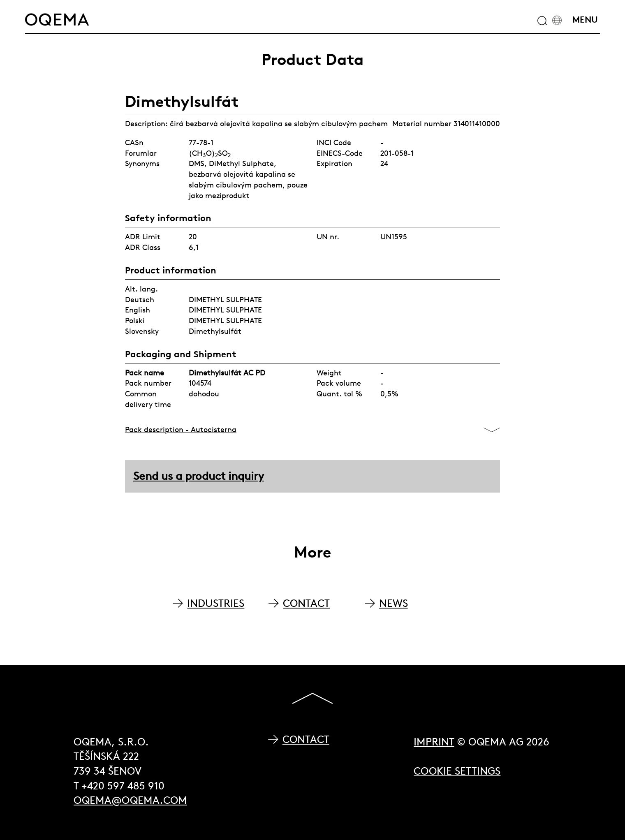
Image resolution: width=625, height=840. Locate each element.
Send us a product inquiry (199, 476)
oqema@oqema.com (130, 800)
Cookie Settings (457, 771)
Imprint (434, 742)
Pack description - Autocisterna (181, 429)
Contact (306, 739)
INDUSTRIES (216, 603)
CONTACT (306, 603)
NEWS (394, 603)
